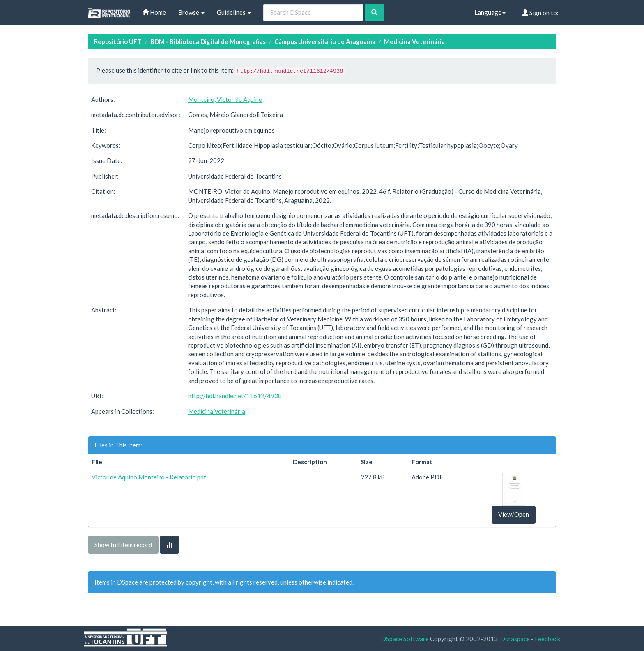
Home (154, 12)
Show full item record (123, 545)
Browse (191, 12)
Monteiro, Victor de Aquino (225, 99)
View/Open (514, 514)
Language (490, 12)
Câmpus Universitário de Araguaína (325, 41)
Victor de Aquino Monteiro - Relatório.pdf (149, 477)
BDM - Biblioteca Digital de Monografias (208, 41)
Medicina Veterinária (414, 41)
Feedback (547, 639)
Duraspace (515, 639)
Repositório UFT (118, 41)
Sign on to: (540, 13)
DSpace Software (405, 639)
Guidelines (234, 12)
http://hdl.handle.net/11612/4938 (235, 396)
